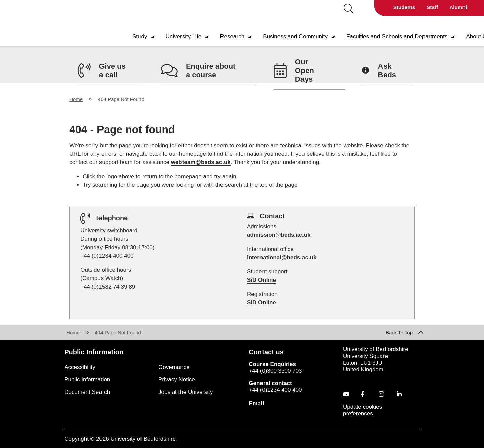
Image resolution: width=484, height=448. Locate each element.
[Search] (339, 9)
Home (76, 99)
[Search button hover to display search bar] (349, 9)
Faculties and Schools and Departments (403, 36)
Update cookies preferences (362, 410)
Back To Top (399, 332)
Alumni (458, 7)
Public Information (87, 380)
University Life (190, 36)
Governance (174, 367)
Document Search (87, 392)
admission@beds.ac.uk (279, 235)
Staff (432, 7)
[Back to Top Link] (421, 333)
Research (238, 36)
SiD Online (261, 280)
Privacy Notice (177, 380)
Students (404, 7)
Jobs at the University (186, 392)
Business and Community (302, 36)
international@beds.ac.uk (282, 257)
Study (146, 36)
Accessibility (80, 367)
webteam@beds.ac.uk (201, 162)
